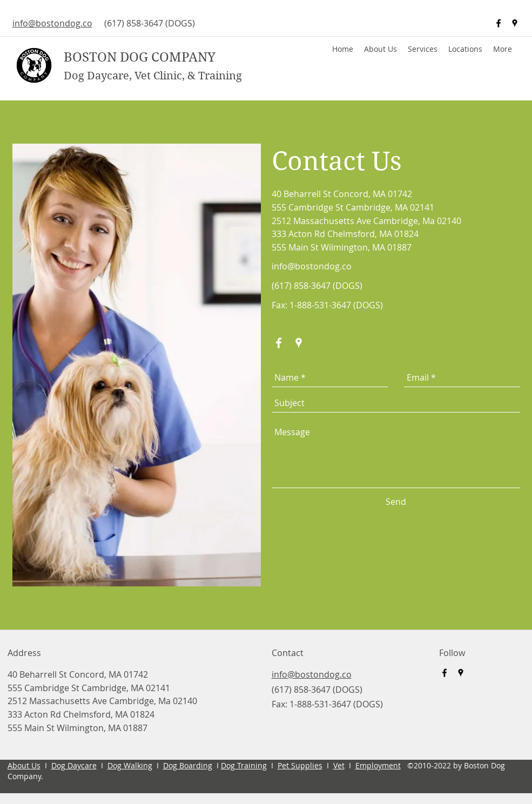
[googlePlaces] (515, 23)
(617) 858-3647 (134, 23)
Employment (378, 765)
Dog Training (244, 765)
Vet (339, 765)
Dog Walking (130, 765)
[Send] (396, 502)
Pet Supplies (300, 765)
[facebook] (499, 23)
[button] (465, 49)
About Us (24, 765)
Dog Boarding (188, 765)
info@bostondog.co (312, 266)
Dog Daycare (74, 765)
